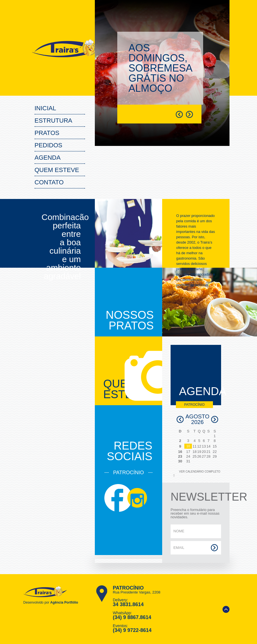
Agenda (48, 158)
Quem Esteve (57, 170)
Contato (49, 182)
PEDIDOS (48, 145)
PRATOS (47, 133)
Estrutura (53, 121)
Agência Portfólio (64, 602)
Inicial (45, 108)
